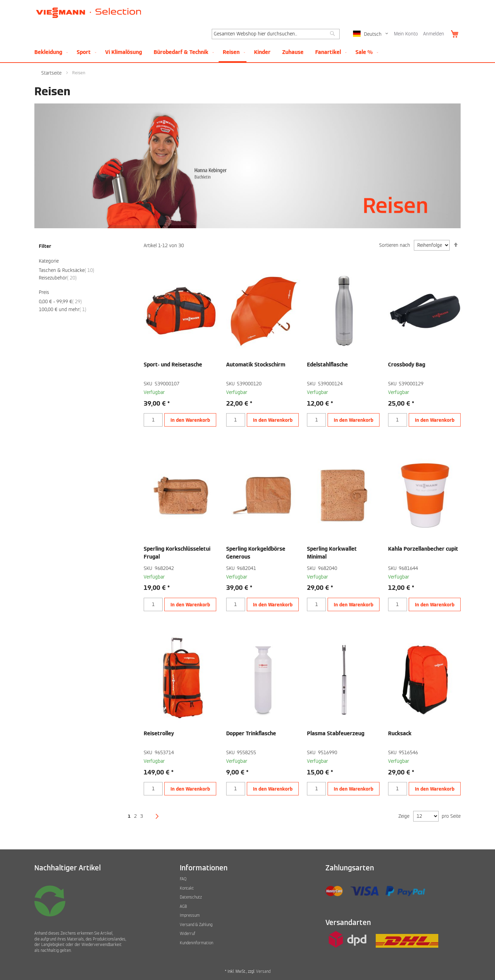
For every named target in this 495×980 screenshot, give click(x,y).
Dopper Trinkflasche (251, 733)
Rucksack (400, 733)
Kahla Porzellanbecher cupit (423, 549)
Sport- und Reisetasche (173, 365)
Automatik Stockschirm (256, 365)
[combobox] (276, 34)
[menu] (247, 53)
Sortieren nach (395, 245)
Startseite (52, 73)
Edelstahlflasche (327, 365)
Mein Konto (406, 34)
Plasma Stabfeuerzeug (336, 733)
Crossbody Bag (407, 365)
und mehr (63, 310)
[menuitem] (50, 52)
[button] (372, 34)
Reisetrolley (159, 733)
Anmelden (434, 34)
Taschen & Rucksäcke (67, 270)
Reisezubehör (58, 278)
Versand (263, 971)
